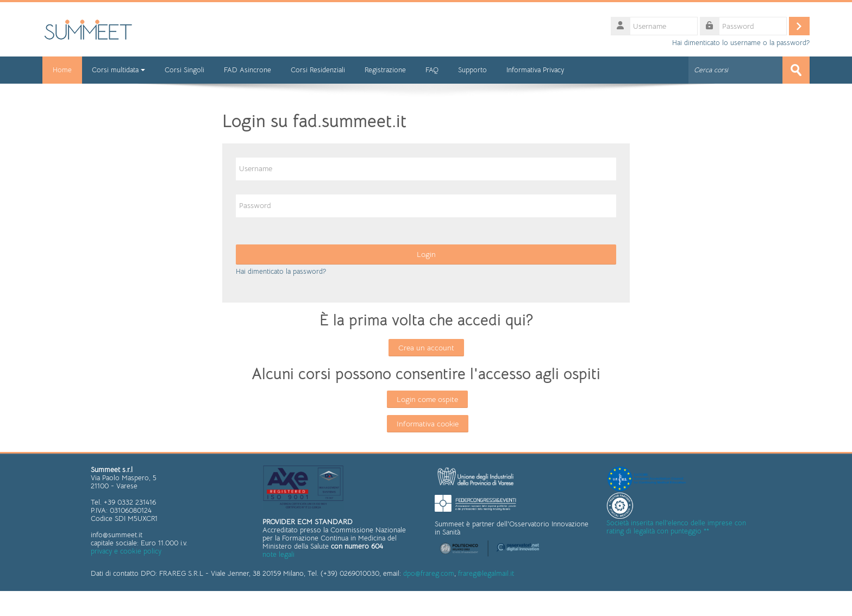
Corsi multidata (120, 70)
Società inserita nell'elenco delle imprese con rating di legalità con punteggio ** (676, 527)
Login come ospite (427, 399)
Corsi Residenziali (319, 70)
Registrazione (386, 70)
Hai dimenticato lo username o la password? (741, 43)
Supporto (474, 70)
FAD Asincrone (249, 70)
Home (63, 70)
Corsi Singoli (186, 70)
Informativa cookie (428, 424)
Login (426, 254)
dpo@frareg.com (429, 573)
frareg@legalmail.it (486, 573)
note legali (278, 554)
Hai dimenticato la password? (281, 271)
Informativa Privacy (536, 70)
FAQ (433, 70)
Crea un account (426, 348)
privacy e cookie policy (126, 551)
